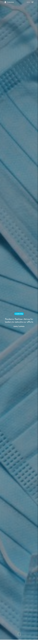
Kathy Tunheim (19, 326)
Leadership (19, 314)
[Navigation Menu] (30, 2)
